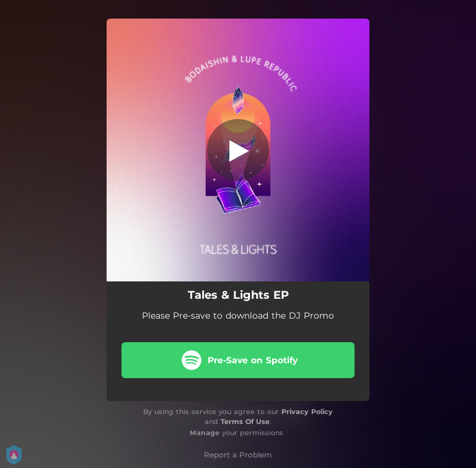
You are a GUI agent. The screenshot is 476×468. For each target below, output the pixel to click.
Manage (205, 433)
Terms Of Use (245, 422)
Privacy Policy (307, 412)
